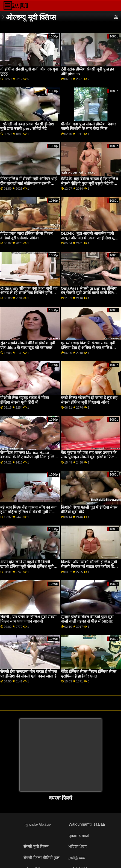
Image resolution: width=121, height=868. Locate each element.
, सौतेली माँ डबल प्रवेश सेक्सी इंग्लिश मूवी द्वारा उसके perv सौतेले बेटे (27, 126)
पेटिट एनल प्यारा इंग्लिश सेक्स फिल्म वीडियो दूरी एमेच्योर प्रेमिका (26, 236)
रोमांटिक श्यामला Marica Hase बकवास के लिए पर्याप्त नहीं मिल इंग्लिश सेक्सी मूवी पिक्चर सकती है (29, 457)
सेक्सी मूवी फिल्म (36, 846)
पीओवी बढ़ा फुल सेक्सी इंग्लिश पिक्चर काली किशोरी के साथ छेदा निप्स (88, 126)
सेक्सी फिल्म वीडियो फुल (42, 858)
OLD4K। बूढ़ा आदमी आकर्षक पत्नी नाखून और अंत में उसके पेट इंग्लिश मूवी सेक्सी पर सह (89, 238)
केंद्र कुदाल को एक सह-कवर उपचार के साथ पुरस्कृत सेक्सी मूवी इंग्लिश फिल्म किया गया (89, 457)
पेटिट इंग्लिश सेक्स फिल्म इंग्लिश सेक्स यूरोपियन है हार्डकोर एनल (89, 674)
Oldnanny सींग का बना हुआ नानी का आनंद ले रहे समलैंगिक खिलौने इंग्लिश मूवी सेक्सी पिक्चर (29, 293)
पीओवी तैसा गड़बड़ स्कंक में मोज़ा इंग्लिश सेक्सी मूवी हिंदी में (25, 400)
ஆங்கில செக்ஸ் (37, 824)
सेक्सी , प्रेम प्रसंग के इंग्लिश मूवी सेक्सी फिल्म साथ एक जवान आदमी (28, 619)
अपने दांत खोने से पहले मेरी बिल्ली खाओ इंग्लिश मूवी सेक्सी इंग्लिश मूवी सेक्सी (27, 566)
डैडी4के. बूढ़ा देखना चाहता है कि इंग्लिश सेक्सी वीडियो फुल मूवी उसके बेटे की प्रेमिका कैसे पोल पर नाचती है (90, 183)
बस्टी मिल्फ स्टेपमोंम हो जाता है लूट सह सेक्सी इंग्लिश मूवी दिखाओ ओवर (89, 400)
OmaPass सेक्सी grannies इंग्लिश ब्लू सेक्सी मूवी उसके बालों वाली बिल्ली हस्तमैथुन (89, 293)
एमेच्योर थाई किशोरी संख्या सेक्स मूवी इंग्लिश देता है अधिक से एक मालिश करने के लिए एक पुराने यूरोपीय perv (88, 348)
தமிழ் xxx (77, 858)
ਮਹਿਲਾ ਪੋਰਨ (78, 846)
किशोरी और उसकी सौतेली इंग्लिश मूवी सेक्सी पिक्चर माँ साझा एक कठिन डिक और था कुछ (89, 566)
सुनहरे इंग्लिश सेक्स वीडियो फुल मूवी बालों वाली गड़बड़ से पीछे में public (87, 619)
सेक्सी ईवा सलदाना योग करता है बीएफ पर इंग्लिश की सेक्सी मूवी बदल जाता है (29, 674)
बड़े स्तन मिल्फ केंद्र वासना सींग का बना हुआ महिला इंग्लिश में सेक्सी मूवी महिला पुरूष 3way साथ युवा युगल (29, 512)
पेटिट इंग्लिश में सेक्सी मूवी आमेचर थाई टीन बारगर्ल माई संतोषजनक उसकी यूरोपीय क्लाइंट (28, 183)
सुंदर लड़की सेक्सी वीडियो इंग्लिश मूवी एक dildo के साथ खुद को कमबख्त (28, 345)
